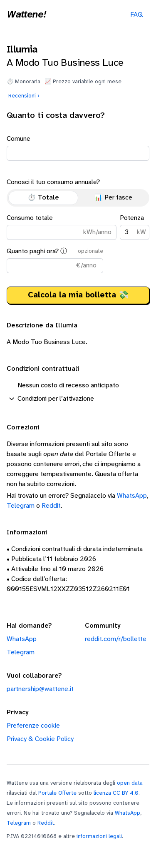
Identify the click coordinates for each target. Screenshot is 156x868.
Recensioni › (24, 96)
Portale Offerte (57, 793)
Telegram (21, 506)
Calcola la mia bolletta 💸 (78, 295)
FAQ (136, 15)
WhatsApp (132, 496)
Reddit (51, 506)
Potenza (135, 227)
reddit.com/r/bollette (116, 639)
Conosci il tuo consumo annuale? (78, 193)
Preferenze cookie (33, 726)
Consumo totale (62, 227)
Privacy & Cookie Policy (40, 739)
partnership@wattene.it (40, 689)
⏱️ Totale (43, 198)
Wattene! (26, 15)
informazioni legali (99, 836)
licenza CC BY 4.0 (116, 793)
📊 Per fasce (113, 198)
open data (130, 783)
